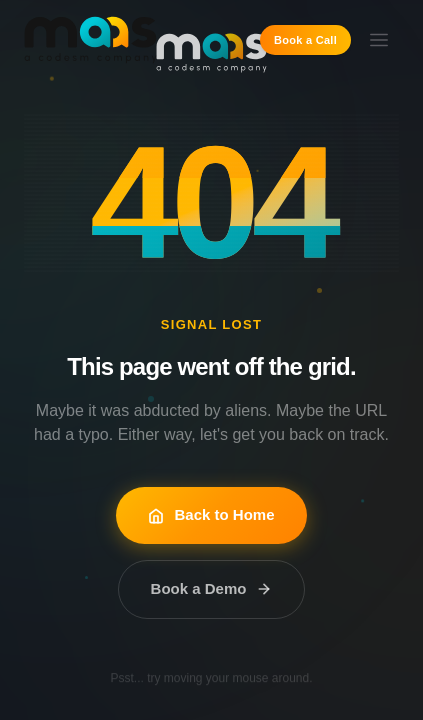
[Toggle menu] (379, 40)
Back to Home (211, 514)
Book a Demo (212, 588)
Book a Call (305, 40)
